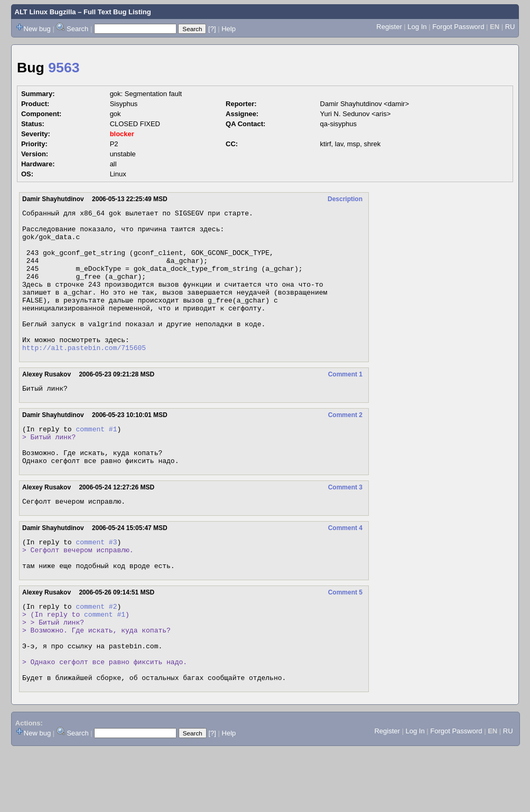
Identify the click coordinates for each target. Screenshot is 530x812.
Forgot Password (458, 27)
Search (77, 29)
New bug (37, 29)
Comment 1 (345, 403)
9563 (64, 68)
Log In (417, 27)
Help (229, 29)
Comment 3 (345, 525)
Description (345, 199)
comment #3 (96, 583)
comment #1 (96, 460)
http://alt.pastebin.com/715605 (84, 376)
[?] (212, 29)
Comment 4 (345, 568)
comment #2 (96, 654)
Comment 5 (345, 638)
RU (510, 27)
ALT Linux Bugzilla (45, 12)
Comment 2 (345, 445)
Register (389, 27)
